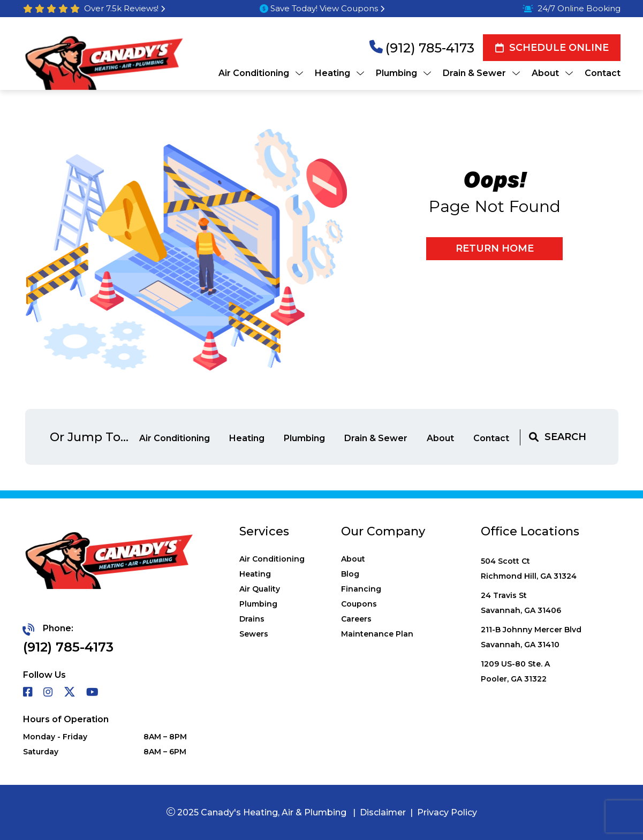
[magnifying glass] (534, 437)
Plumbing (305, 438)
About (441, 438)
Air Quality (260, 589)
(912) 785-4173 (430, 48)
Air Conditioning (176, 438)
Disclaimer (383, 812)
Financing (361, 589)
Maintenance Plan (377, 634)
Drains (252, 619)
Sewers (254, 634)
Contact (491, 438)
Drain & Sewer (377, 438)
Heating (248, 438)
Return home (495, 248)
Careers (356, 619)
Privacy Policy (447, 812)
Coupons (359, 604)
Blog (350, 574)
